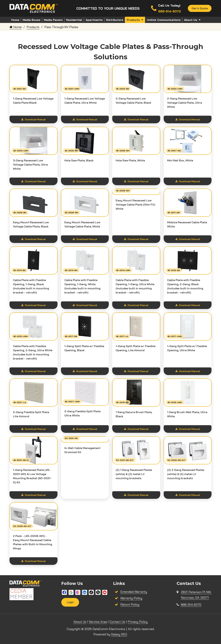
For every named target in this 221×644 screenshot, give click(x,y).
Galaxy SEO (119, 634)
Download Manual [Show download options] (33, 119)
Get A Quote (200, 8)
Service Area (98, 622)
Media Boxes (32, 20)
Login (70, 602)
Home (15, 20)
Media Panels (53, 20)
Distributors (115, 20)
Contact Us (117, 622)
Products (133, 20)
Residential (74, 20)
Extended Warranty (134, 592)
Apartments (94, 20)
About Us (191, 20)
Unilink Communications (164, 20)
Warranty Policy (131, 598)
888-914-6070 (191, 605)
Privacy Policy (138, 622)
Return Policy (130, 604)
